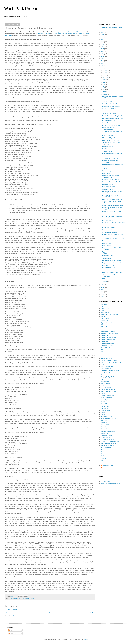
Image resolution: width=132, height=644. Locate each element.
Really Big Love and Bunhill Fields (112, 125)
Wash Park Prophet (22, 9)
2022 (103, 42)
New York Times (105, 404)
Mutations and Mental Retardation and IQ (114, 165)
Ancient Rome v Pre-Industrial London (113, 205)
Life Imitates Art (107, 111)
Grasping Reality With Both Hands (110, 377)
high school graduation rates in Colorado (69, 32)
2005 (103, 297)
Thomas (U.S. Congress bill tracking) (111, 441)
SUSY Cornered (107, 149)
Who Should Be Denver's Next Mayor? (113, 182)
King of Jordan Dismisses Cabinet (112, 263)
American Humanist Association (109, 315)
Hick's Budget (106, 173)
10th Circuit (104, 304)
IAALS (103, 385)
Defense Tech (105, 352)
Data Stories (104, 350)
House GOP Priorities (108, 265)
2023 (103, 39)
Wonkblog (104, 456)
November (106, 73)
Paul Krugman (105, 406)
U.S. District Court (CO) (107, 446)
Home (50, 613)
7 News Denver (105, 308)
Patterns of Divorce (108, 220)
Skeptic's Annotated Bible (108, 431)
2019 (103, 49)
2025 (103, 35)
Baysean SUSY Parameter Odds (111, 106)
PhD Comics (104, 408)
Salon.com (104, 423)
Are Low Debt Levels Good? (110, 232)
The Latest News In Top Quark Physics (111, 27)
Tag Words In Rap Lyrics (109, 113)
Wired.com (104, 454)
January (105, 282)
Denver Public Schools (15, 599)
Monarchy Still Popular (108, 146)
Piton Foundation (105, 410)
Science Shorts (106, 123)
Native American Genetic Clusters (111, 260)
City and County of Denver (108, 323)
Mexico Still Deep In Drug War (111, 140)
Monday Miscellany (108, 184)
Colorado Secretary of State (108, 337)
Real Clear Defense (106, 421)
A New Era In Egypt (108, 189)
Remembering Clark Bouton (110, 121)
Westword (104, 452)
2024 (103, 37)
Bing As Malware (107, 243)
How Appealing (105, 381)
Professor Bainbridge (107, 417)
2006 (103, 294)
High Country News (106, 379)
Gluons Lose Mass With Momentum (112, 270)
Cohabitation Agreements (109, 171)
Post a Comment (12, 610)
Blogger (85, 639)
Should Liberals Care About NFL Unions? (114, 223)
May (104, 87)
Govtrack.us (104, 375)
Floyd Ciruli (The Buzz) (107, 366)
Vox (102, 450)
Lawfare (103, 394)
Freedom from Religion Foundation (110, 371)
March (105, 92)
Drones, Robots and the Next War (112, 212)
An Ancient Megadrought (109, 109)
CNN (102, 325)
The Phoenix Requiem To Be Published (113, 239)
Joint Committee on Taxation (109, 392)
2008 (103, 289)
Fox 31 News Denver (107, 369)
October (105, 75)
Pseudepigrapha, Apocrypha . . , (110, 419)
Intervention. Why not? (108, 138)
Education (23, 599)
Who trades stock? (107, 225)
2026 (103, 32)
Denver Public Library (107, 356)
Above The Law (105, 312)
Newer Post (9, 613)
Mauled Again (105, 400)
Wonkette (103, 458)
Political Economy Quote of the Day (112, 154)
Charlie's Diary (105, 321)
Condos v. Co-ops (107, 258)
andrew (105, 468)
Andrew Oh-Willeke (108, 465)
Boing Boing (104, 317)
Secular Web (104, 429)
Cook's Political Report (107, 348)
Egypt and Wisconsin (108, 135)
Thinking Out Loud (106, 437)
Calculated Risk (105, 319)
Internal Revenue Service (108, 389)
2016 (103, 56)
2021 (103, 44)
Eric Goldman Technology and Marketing (112, 362)
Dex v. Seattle (106, 241)
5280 (102, 306)
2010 (103, 285)
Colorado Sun (105, 342)
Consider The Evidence (107, 346)
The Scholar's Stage (106, 435)
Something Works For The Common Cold (114, 156)
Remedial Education (44, 34)
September (106, 77)
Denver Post (104, 354)
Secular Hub (104, 427)
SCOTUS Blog (105, 425)
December (106, 70)
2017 (103, 54)
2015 (103, 59)
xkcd (102, 460)
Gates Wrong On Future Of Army (111, 104)
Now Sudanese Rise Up (109, 268)
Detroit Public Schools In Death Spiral (113, 118)
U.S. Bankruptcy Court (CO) (108, 444)
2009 (103, 287)
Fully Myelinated (105, 373)
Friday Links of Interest (109, 227)
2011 (103, 68)
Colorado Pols (105, 335)
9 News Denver (105, 310)
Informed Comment (106, 387)
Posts (11, 630)
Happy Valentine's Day (108, 187)
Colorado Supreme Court (108, 344)
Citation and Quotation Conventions (110, 483)
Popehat (103, 414)
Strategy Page (105, 433)
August (105, 80)
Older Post (92, 613)
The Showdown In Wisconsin (110, 158)
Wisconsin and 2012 (108, 151)
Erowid (103, 364)
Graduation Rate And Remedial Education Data (111, 176)
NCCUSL (103, 402)
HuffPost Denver (105, 383)
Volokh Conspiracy (106, 448)
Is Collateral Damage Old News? (111, 180)
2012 (103, 66)
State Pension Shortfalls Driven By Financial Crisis (112, 101)
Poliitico (103, 412)
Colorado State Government (108, 339)
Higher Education (31, 599)
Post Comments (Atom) (19, 616)
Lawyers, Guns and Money (108, 396)
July (104, 82)
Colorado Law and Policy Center (110, 333)
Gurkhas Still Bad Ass (108, 256)
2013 (103, 63)
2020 (103, 47)
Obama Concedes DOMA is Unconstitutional (110, 128)
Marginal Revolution (106, 398)
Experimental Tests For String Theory (112, 272)
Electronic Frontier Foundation (109, 360)
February (105, 94)
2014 (103, 61)
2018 (103, 51)
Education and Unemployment (111, 214)
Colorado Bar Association (108, 327)
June (104, 85)
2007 (103, 292)
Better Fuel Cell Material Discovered (112, 199)
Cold (104, 279)
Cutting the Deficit (107, 230)
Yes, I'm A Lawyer (106, 481)
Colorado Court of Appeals (108, 329)
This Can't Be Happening (108, 439)
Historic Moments (107, 246)
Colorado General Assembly (108, 331)
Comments (12, 633)
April (104, 89)
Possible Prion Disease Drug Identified (113, 116)
